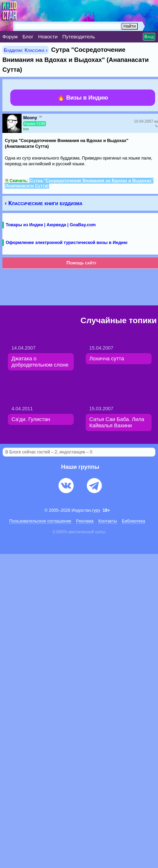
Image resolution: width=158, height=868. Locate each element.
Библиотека (134, 521)
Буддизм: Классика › (26, 50)
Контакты (108, 521)
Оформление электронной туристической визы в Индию (67, 243)
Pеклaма (85, 521)
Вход (149, 37)
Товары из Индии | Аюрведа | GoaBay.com (51, 225)
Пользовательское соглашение (40, 521)
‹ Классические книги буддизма (44, 203)
